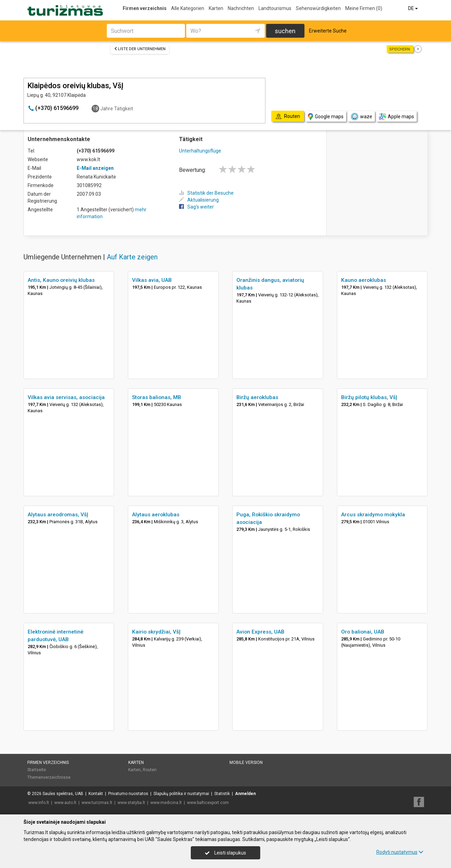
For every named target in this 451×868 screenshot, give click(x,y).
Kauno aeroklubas (364, 280)
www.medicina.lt (166, 803)
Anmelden (245, 794)
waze (361, 117)
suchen (285, 31)
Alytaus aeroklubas (156, 515)
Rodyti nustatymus (400, 852)
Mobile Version (246, 763)
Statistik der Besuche (206, 193)
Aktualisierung (199, 200)
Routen (150, 770)
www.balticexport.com (208, 803)
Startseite (37, 770)
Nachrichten (241, 8)
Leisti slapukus (225, 853)
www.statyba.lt (131, 803)
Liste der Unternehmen (140, 49)
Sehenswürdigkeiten (318, 8)
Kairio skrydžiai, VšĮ (156, 632)
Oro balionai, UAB (363, 632)
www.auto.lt (65, 803)
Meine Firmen (364, 8)
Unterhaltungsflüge (200, 151)
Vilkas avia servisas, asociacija (66, 397)
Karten (216, 8)
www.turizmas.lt (97, 803)
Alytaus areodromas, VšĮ (58, 515)
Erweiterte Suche (328, 31)
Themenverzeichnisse (49, 777)
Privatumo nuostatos (128, 794)
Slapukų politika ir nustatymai (181, 794)
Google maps (326, 117)
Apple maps (396, 117)
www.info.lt (39, 803)
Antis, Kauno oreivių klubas (61, 280)
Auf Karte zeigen (132, 257)
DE (414, 8)
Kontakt (96, 794)
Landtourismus (275, 8)
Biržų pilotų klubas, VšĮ (369, 397)
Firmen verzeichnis (145, 8)
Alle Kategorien (188, 8)
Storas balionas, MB (157, 397)
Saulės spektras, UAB (63, 794)
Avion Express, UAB (260, 632)
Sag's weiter (196, 207)
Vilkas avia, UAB (152, 280)
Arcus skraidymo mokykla (373, 515)
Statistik (222, 794)
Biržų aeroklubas (257, 397)
